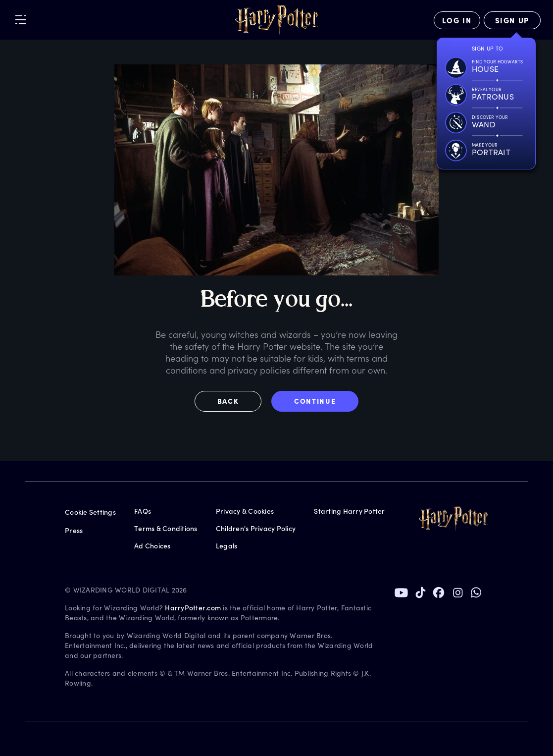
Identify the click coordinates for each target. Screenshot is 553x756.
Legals (227, 546)
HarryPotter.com (193, 608)
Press (74, 530)
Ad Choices (152, 546)
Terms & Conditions (166, 528)
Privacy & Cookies (245, 511)
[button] (233, 401)
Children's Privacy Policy (256, 528)
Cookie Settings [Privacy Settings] (90, 512)
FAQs (143, 511)
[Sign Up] (512, 20)
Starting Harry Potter (349, 511)
